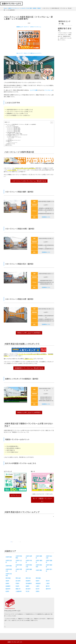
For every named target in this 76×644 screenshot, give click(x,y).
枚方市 (38, 589)
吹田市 (17, 586)
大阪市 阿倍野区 (19, 557)
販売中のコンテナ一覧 (11, 144)
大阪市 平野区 (19, 570)
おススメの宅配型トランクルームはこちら (15, 137)
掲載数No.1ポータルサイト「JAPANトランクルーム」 (29, 27)
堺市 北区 (18, 578)
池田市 (7, 581)
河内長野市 (29, 583)
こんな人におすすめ (12, 126)
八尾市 (48, 583)
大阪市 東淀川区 (9, 570)
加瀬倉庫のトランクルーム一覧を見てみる (29, 368)
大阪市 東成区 (49, 566)
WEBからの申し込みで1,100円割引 (29, 413)
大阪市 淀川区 (49, 570)
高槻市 (27, 586)
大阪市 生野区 (29, 557)
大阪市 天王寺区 (9, 575)
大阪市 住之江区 (49, 557)
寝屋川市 (18, 589)
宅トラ (11, 139)
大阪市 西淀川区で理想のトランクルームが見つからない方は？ (17, 135)
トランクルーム (48, 90)
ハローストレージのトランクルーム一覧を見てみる (29, 181)
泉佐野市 (28, 581)
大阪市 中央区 (29, 561)
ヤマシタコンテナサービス (14, 143)
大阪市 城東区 (39, 557)
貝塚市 (7, 583)
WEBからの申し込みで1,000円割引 (29, 333)
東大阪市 (28, 589)
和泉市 (38, 581)
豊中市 (48, 586)
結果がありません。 (9, 145)
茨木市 (48, 581)
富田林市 (8, 589)
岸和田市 (38, 583)
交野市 (38, 591)
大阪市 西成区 (19, 566)
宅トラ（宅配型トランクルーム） (43, 500)
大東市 (38, 586)
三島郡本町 (19, 591)
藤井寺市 (48, 589)
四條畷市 (8, 586)
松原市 (7, 591)
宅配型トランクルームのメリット (14, 136)
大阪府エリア (9, 141)
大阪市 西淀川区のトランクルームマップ (14, 140)
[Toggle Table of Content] (51, 122)
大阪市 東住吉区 (39, 566)
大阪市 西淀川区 (29, 566)
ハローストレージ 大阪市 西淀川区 (13, 127)
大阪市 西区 (9, 566)
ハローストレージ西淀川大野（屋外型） (15, 131)
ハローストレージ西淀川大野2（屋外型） (15, 129)
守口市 (27, 591)
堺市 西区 (38, 578)
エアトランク (12, 138)
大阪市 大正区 (19, 561)
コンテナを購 (33, 90)
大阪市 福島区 (29, 570)
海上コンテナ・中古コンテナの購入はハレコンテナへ (29, 53)
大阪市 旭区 (9, 557)
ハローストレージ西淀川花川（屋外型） (15, 130)
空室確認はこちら (46, 217)
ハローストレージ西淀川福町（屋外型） (15, 128)
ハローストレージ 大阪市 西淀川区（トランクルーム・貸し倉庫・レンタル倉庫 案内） (21, 124)
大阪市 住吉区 (9, 561)
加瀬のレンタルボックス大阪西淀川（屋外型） (16, 134)
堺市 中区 (28, 578)
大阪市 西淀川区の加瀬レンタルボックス (14, 132)
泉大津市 (18, 581)
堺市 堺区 (8, 578)
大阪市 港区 (39, 570)
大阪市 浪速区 (49, 561)
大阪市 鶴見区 (39, 561)
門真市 (17, 583)
